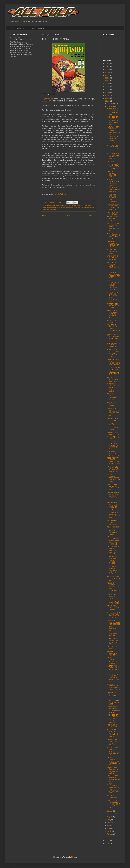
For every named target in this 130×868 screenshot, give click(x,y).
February (110, 834)
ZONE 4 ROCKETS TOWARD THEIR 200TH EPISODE (113, 622)
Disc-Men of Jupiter (58, 205)
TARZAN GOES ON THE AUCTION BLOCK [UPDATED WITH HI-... (113, 371)
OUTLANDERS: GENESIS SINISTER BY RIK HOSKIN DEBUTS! (112, 570)
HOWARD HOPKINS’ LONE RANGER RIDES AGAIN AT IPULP (113, 687)
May (109, 825)
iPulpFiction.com (48, 99)
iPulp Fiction (73, 205)
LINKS (32, 28)
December (111, 104)
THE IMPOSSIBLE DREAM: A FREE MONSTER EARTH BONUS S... (113, 496)
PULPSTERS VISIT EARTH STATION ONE (113, 579)
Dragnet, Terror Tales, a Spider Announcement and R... (113, 770)
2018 (107, 87)
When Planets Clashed (49, 210)
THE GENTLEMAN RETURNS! (113, 419)
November (111, 106)
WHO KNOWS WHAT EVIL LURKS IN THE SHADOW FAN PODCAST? (113, 733)
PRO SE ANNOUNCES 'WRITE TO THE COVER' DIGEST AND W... (113, 478)
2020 (107, 81)
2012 (107, 101)
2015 (107, 95)
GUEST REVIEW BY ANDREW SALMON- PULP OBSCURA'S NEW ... (113, 445)
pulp (64, 207)
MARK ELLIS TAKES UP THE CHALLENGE (113, 653)
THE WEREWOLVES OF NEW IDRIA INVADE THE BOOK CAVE (113, 541)
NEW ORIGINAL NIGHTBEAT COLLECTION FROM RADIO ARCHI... (112, 506)
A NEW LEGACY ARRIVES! (112, 321)
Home (10, 28)
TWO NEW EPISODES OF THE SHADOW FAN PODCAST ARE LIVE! (113, 165)
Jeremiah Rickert (82, 205)
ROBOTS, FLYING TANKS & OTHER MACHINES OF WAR (113, 751)
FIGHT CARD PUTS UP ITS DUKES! (113, 602)
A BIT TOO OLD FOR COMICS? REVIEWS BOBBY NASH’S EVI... (113, 266)
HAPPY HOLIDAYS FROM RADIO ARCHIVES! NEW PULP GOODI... (113, 314)
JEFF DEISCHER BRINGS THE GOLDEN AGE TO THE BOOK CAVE (113, 121)
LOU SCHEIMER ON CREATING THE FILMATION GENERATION (113, 710)
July (109, 820)
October (110, 811)
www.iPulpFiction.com (60, 194)
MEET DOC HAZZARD (111, 424)
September (111, 814)
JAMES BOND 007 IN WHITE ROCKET (113, 597)
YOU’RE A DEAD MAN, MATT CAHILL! (112, 219)
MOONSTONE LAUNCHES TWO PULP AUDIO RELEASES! (112, 198)
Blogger (74, 857)
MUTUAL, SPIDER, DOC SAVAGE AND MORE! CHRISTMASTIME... (113, 131)
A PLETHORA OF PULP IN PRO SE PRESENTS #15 (113, 148)
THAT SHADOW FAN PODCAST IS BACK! (113, 608)
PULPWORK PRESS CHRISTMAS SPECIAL (112, 397)
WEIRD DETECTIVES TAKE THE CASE (113, 379)
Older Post (92, 216)
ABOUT (41, 28)
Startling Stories (71, 207)
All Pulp (49, 205)
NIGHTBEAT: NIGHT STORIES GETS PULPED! (113, 453)
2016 (107, 92)
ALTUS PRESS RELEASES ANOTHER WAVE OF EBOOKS (112, 560)
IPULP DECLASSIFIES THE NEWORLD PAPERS (113, 701)
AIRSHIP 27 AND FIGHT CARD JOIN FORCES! (113, 258)
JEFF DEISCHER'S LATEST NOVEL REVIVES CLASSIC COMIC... (113, 719)
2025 (107, 67)
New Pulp (55, 207)
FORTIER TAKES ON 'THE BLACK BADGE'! (113, 306)
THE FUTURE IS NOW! (112, 648)
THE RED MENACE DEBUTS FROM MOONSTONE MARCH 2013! (113, 469)
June (109, 823)
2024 (107, 69)
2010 (107, 843)
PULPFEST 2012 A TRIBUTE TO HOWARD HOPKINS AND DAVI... (113, 227)
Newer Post (46, 216)
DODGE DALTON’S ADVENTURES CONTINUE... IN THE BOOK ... (113, 615)
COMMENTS (21, 28)
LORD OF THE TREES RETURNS (112, 694)
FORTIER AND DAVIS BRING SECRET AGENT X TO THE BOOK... (113, 804)
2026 (107, 64)
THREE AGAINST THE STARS (113, 213)
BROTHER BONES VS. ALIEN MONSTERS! (113, 522)
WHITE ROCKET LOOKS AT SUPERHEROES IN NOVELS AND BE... (113, 678)
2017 (107, 90)
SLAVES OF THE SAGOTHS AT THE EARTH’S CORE (112, 112)
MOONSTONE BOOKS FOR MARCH (112, 252)
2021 (107, 78)
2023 (107, 72)
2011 (107, 841)
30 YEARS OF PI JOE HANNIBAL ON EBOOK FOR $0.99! (113, 275)
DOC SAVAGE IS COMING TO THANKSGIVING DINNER (113, 515)
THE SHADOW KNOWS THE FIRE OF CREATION (112, 742)
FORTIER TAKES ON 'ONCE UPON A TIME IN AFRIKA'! (113, 779)
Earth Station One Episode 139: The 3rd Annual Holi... (113, 190)
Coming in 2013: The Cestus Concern (112, 404)
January (110, 837)
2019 (107, 84)
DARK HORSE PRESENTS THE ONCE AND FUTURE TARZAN (113, 388)
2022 (107, 75)
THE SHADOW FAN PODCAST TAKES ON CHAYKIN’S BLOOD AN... (113, 550)
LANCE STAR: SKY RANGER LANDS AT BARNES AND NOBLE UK (113, 207)
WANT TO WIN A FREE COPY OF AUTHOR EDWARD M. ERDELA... (113, 353)
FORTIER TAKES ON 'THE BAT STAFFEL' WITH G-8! (113, 487)
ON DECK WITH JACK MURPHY (113, 433)
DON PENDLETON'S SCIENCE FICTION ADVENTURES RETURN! (113, 285)
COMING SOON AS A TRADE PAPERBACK (113, 345)
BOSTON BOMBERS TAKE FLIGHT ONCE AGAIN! (113, 236)
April (109, 828)
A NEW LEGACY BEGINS (112, 429)
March (109, 831)
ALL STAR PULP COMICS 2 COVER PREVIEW (112, 140)
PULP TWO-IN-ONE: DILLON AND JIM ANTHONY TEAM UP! (113, 329)
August (110, 817)
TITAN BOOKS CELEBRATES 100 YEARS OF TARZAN (113, 244)
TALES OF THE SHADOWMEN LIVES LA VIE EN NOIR (113, 641)
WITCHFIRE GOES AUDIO (113, 438)
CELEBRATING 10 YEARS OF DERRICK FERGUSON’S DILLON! (113, 531)
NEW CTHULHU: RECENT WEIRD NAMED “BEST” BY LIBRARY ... (113, 338)
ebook (66, 205)
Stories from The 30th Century (85, 207)
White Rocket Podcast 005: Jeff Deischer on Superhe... (113, 182)
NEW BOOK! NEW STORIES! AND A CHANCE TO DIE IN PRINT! (113, 156)
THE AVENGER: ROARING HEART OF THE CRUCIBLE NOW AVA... (113, 761)
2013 (107, 98)
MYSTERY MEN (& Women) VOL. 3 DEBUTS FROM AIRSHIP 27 (113, 669)
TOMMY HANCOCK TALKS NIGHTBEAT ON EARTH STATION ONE (113, 412)
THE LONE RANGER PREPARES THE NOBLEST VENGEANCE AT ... (113, 588)
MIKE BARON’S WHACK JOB (112, 726)
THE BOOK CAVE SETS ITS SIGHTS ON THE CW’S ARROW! (113, 362)
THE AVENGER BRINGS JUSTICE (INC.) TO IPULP (113, 660)
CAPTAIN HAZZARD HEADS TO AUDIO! (111, 174)
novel (60, 207)
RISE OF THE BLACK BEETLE (113, 797)
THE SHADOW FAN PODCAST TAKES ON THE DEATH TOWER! (113, 461)
